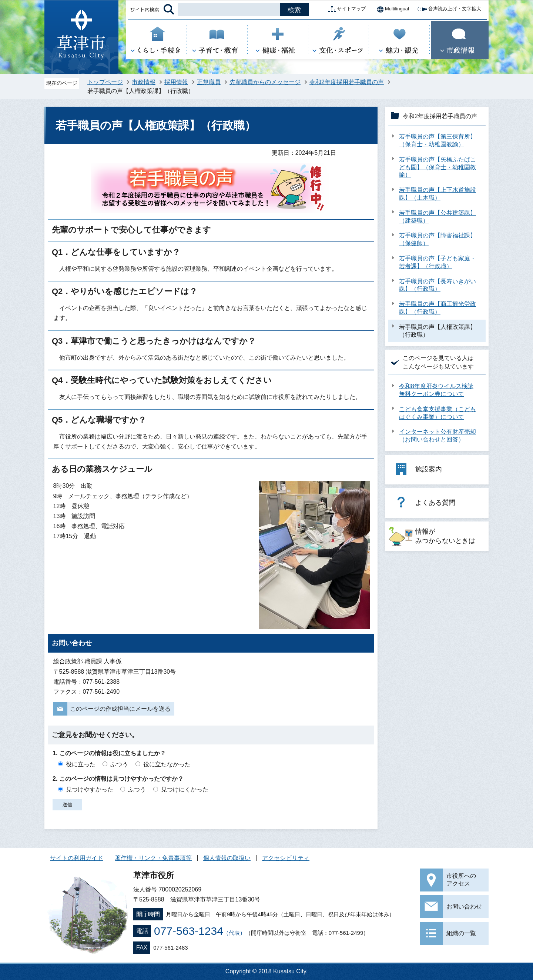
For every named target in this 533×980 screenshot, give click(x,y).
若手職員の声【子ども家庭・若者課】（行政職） (438, 262)
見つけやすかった (90, 789)
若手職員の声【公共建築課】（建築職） (438, 217)
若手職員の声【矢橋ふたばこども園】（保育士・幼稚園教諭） (438, 167)
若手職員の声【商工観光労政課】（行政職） (438, 308)
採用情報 (176, 82)
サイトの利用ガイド (77, 858)
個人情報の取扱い (227, 858)
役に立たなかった (167, 764)
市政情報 (144, 82)
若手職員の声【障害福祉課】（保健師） (438, 239)
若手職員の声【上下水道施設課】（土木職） (438, 194)
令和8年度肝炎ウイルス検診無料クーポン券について (436, 390)
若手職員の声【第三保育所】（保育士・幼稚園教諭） (438, 140)
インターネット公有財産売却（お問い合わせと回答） (438, 436)
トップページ (105, 82)
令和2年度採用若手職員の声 (347, 82)
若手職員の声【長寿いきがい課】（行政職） (438, 285)
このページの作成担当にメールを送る (120, 709)
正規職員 (209, 82)
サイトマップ (345, 9)
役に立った (81, 764)
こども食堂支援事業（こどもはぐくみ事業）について (438, 413)
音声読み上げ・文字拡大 (449, 9)
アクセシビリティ (286, 858)
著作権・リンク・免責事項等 (153, 858)
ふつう (119, 764)
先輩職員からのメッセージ (265, 82)
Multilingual (391, 9)
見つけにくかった (185, 789)
